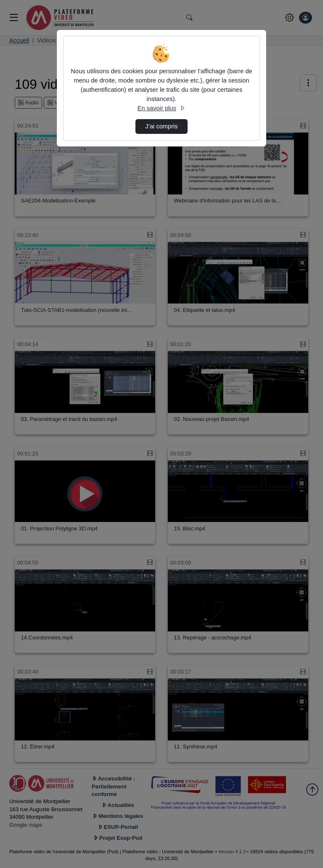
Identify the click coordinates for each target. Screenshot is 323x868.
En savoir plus (161, 108)
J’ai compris (161, 126)
